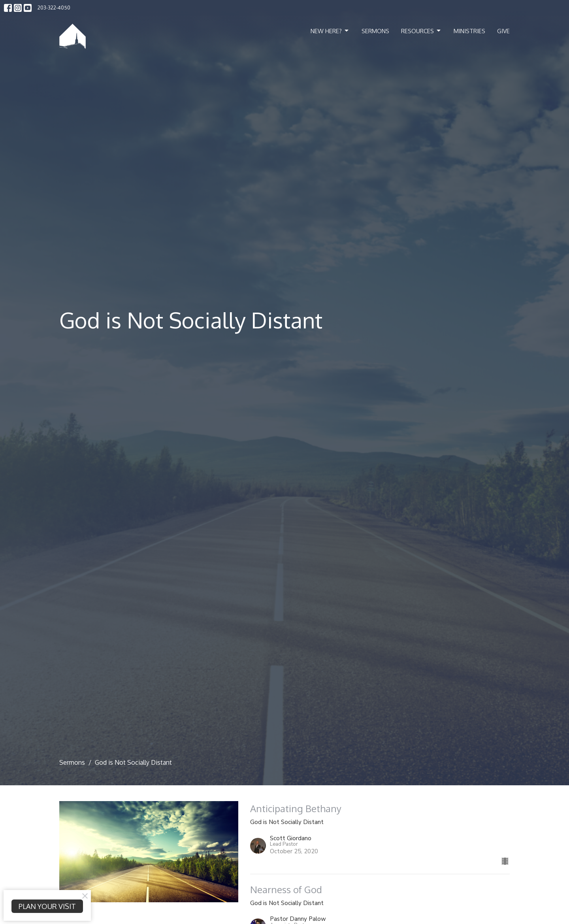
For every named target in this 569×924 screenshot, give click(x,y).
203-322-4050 (54, 8)
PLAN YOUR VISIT (47, 906)
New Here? (330, 31)
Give (503, 31)
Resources (421, 31)
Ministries (469, 31)
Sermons (375, 31)
